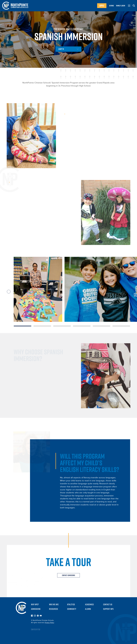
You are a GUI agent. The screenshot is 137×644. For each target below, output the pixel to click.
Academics (89, 604)
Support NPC (108, 609)
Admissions (36, 609)
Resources (54, 609)
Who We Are (54, 604)
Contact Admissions (68, 575)
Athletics (71, 604)
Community (72, 609)
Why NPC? (35, 604)
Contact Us (108, 604)
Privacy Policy (49, 623)
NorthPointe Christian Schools (21, 608)
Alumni (88, 609)
